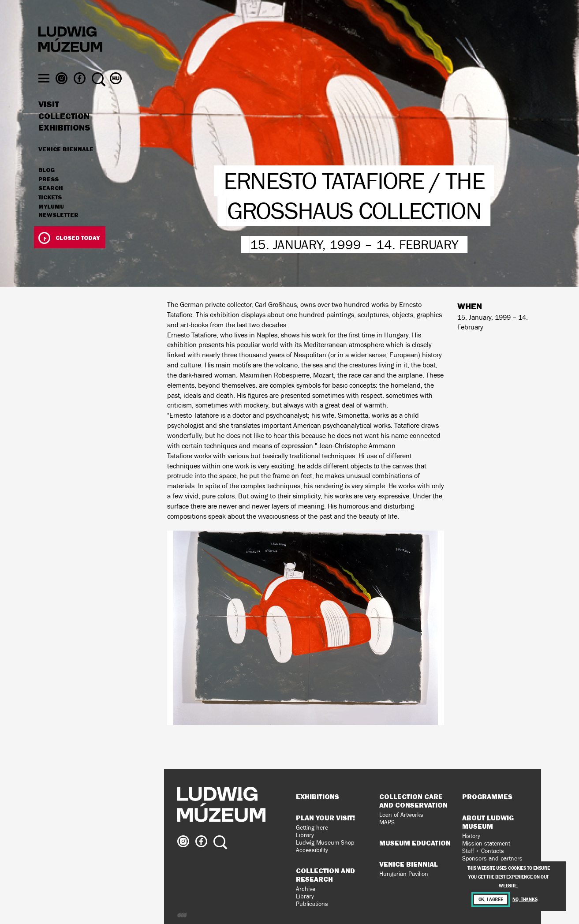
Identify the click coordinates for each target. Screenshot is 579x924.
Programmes (487, 797)
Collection (64, 133)
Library (305, 835)
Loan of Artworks (401, 815)
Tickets (50, 214)
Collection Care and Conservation (413, 801)
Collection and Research (325, 875)
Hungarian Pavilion (404, 874)
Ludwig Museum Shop (325, 843)
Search (51, 205)
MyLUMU (51, 224)
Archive (306, 889)
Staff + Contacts (483, 851)
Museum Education (415, 843)
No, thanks (525, 900)
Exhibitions (64, 145)
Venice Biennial (409, 864)
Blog (47, 187)
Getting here (312, 828)
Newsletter (58, 232)
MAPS (387, 822)
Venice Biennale (66, 166)
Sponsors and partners (492, 859)
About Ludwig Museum (488, 822)
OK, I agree (491, 900)
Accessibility (312, 850)
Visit (49, 121)
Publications (312, 904)
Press (49, 196)
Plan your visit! (325, 818)
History (471, 836)
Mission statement (486, 844)
